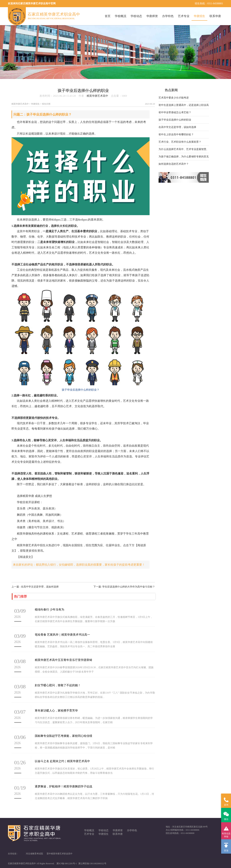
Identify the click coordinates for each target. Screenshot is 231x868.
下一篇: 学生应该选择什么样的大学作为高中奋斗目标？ (124, 587)
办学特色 (168, 16)
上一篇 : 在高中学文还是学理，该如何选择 (35, 587)
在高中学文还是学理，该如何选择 (177, 127)
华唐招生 (199, 16)
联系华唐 (215, 16)
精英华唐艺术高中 (97, 96)
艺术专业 (184, 16)
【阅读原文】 (25, 557)
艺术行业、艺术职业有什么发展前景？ (180, 142)
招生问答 (46, 104)
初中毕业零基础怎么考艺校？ (175, 112)
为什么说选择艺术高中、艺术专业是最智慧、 (184, 149)
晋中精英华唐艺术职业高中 (60, 854)
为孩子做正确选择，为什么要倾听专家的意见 (184, 157)
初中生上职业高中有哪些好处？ (176, 134)
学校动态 (136, 16)
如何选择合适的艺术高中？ (174, 164)
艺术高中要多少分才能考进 (174, 98)
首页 (108, 16)
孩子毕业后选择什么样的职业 (175, 120)
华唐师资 (152, 16)
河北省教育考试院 (34, 854)
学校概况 (121, 16)
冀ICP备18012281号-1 (67, 864)
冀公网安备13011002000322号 (92, 864)
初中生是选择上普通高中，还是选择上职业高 (184, 105)
